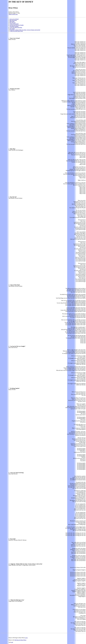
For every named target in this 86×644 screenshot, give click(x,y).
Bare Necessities (13, 20)
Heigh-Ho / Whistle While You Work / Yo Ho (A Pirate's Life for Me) (25, 30)
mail (12, 642)
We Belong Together (14, 26)
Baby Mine (12, 21)
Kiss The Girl (13, 23)
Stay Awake (12, 29)
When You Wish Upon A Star (16, 31)
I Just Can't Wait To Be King (16, 27)
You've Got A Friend (14, 19)
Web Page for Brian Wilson (20, 640)
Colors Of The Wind (14, 24)
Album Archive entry (13, 14)
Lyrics (26, 638)
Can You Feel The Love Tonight (17, 25)
